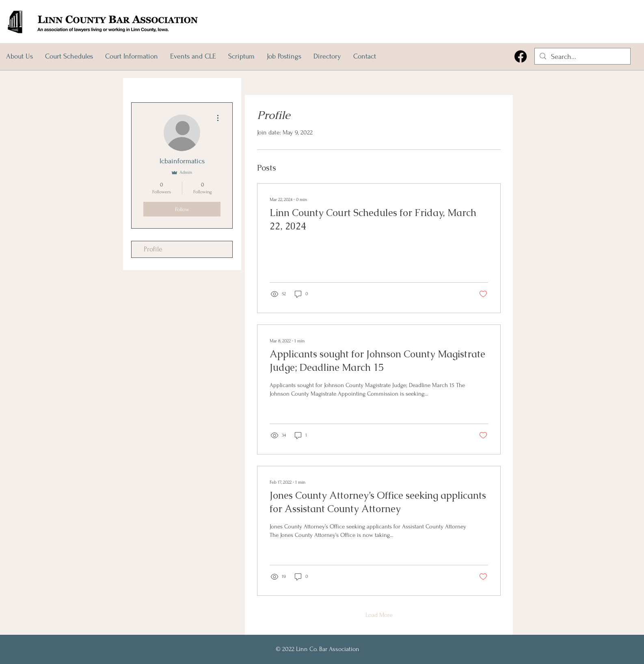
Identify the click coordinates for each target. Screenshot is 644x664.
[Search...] (582, 57)
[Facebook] (521, 56)
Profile (153, 249)
